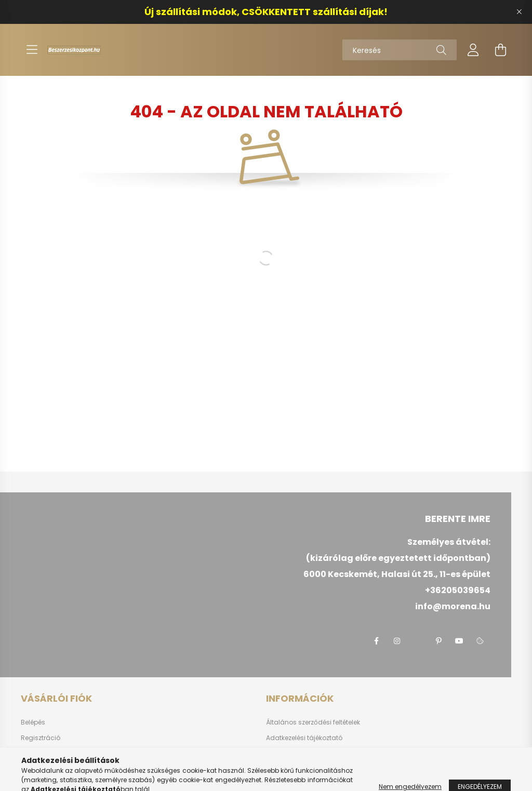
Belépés (33, 722)
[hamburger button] (32, 50)
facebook (376, 641)
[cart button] (500, 50)
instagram (397, 641)
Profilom (34, 754)
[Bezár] (519, 12)
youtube (459, 641)
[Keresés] (400, 50)
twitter (418, 641)
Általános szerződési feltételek (313, 722)
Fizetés (276, 754)
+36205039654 (458, 590)
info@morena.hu (453, 606)
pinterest (438, 641)
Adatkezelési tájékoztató (304, 738)
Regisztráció (41, 738)
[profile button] (473, 50)
